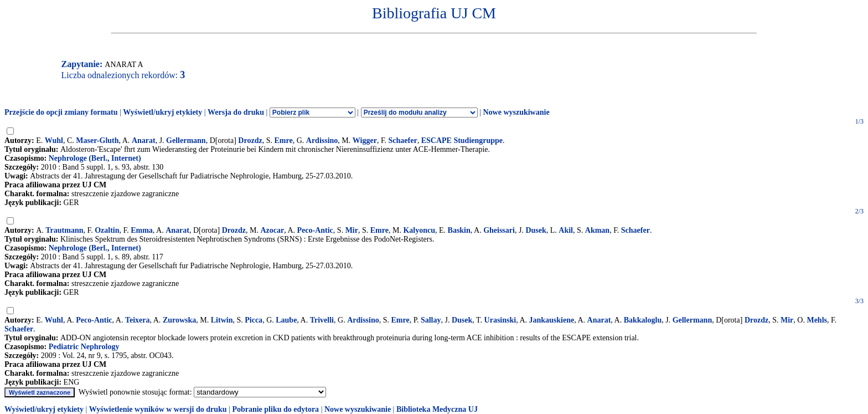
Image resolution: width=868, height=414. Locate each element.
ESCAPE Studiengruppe (462, 140)
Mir (352, 230)
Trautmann (64, 230)
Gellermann (186, 140)
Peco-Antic (315, 230)
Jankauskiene (552, 320)
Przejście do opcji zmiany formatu (61, 112)
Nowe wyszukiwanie (516, 112)
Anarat (144, 140)
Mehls (817, 320)
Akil (566, 230)
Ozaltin (107, 230)
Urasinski (500, 320)
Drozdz (250, 140)
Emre (283, 140)
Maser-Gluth (97, 140)
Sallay (431, 320)
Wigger (365, 140)
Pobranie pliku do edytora (275, 409)
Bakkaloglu (643, 320)
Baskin (459, 230)
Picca (254, 320)
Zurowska (179, 320)
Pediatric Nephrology (84, 347)
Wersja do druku (236, 112)
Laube (286, 320)
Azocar (272, 230)
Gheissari (499, 230)
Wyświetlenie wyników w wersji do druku (158, 409)
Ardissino (322, 140)
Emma (142, 230)
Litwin (222, 320)
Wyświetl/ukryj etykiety (162, 112)
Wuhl (54, 140)
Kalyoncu (419, 230)
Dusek (536, 230)
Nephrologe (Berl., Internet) (95, 158)
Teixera (138, 320)
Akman (597, 230)
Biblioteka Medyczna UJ (437, 409)
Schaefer (403, 140)
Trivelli (322, 320)
